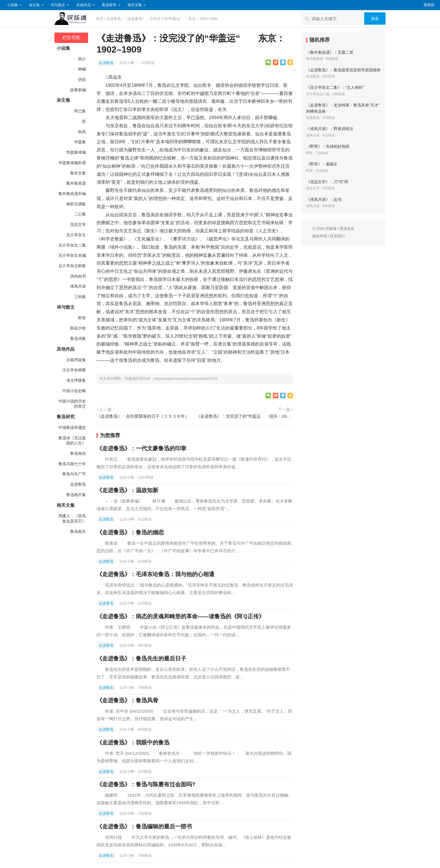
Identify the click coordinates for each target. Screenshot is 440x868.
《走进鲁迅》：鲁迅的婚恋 (130, 532)
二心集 (80, 214)
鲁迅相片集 (76, 495)
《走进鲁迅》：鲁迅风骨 (127, 700)
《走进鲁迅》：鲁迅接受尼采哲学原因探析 (343, 70)
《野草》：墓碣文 (322, 164)
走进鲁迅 (114, 19)
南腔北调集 (76, 204)
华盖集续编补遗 (72, 163)
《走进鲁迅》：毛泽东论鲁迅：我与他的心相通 (155, 574)
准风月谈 (78, 286)
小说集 (12, 5)
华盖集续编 (76, 152)
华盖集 (80, 142)
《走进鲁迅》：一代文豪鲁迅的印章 (141, 448)
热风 (82, 132)
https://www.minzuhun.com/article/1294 (186, 379)
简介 (82, 59)
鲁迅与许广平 (74, 474)
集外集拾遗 (76, 183)
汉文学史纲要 (74, 370)
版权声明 (320, 236)
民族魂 (331, 229)
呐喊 (82, 69)
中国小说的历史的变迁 (72, 404)
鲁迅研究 (109, 5)
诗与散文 (58, 5)
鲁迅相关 (78, 531)
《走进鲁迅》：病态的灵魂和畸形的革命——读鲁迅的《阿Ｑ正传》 (180, 616)
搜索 (375, 19)
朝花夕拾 (78, 328)
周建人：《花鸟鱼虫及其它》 (72, 518)
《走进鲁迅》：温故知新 (127, 490)
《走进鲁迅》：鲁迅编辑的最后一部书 (144, 826)
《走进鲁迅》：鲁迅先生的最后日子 (141, 658)
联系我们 (337, 236)
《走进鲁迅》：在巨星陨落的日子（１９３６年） (143, 416)
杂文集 (34, 5)
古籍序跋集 (76, 360)
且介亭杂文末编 (72, 255)
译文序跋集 (76, 380)
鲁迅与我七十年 (72, 464)
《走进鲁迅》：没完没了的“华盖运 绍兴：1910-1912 (245, 416)
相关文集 (135, 5)
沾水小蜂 (127, 63)
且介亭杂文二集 (72, 245)
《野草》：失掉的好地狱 (328, 146)
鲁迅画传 (78, 453)
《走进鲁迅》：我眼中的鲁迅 (133, 742)
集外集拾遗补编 (72, 194)
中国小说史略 (74, 391)
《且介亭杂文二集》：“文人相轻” (335, 87)
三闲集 (80, 297)
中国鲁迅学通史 (72, 428)
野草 (82, 318)
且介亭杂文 (76, 235)
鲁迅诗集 (78, 338)
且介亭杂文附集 (72, 266)
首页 (100, 19)
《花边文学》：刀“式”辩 (327, 182)
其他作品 (84, 5)
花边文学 (78, 224)
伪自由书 (78, 276)
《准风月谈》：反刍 (324, 199)
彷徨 (82, 79)
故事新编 (78, 90)
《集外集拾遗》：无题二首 (330, 52)
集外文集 (78, 173)
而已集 (80, 111)
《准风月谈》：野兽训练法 (330, 129)
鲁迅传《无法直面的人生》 (72, 441)
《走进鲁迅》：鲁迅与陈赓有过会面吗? (146, 784)
